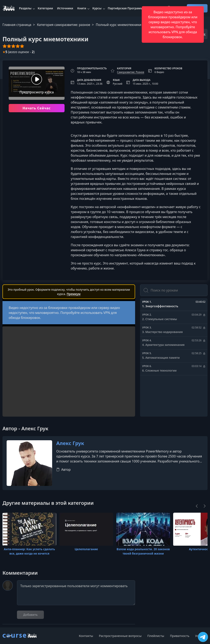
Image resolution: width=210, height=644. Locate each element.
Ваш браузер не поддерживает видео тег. (69, 386)
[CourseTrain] (9, 8)
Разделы (25, 8)
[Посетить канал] (203, 637)
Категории (45, 8)
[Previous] (197, 506)
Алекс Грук (70, 443)
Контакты (86, 636)
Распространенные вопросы (120, 636)
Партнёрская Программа (126, 8)
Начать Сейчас (37, 108)
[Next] (205, 506)
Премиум (74, 294)
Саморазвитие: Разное (131, 72)
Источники (65, 8)
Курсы (97, 8)
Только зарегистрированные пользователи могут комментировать (76, 593)
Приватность (180, 636)
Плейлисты (156, 636)
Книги (82, 8)
